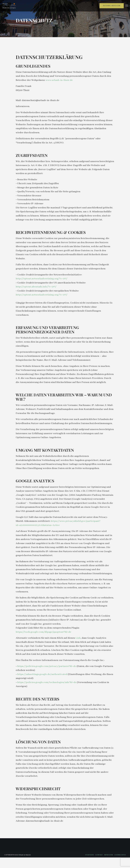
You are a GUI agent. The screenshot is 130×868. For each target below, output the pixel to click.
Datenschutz (120, 865)
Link (78, 646)
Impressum (109, 865)
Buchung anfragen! (112, 6)
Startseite (89, 865)
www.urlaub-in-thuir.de (59, 80)
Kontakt (99, 865)
